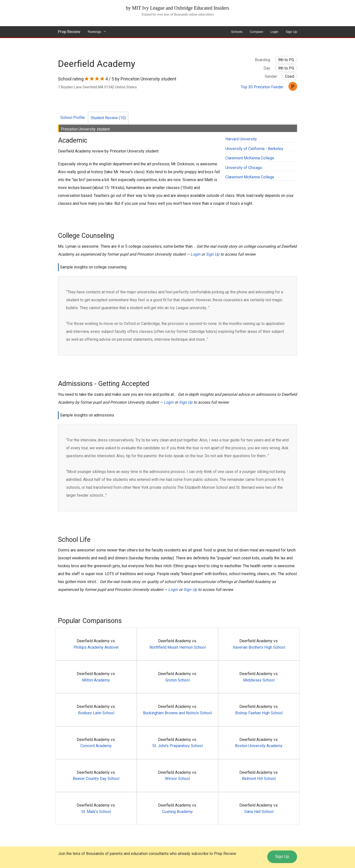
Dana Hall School (259, 812)
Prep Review (69, 32)
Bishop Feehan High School (259, 713)
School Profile (73, 118)
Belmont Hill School (259, 779)
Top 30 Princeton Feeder (262, 87)
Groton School (177, 680)
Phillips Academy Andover (96, 647)
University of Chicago (244, 168)
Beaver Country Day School (96, 779)
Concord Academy (96, 746)
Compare (256, 32)
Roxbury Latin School (96, 713)
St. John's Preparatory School (177, 746)
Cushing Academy (177, 812)
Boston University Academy (259, 746)
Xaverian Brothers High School (259, 647)
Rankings (94, 32)
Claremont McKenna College (250, 158)
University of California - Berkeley (254, 149)
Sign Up (291, 32)
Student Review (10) (108, 118)
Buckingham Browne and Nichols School (177, 713)
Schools (237, 32)
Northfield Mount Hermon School (177, 647)
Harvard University (241, 139)
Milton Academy (96, 680)
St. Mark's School (96, 812)
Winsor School (177, 779)
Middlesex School (259, 680)
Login (274, 32)
